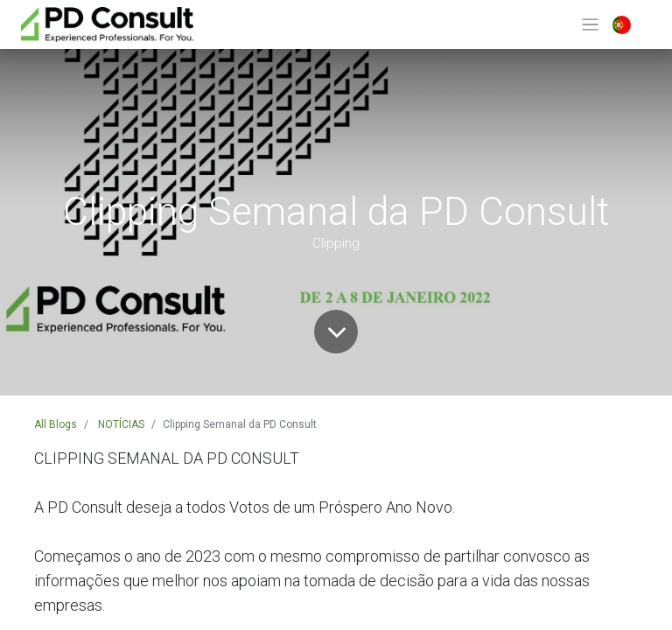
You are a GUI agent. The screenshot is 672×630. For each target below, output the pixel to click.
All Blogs (56, 424)
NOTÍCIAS (121, 424)
